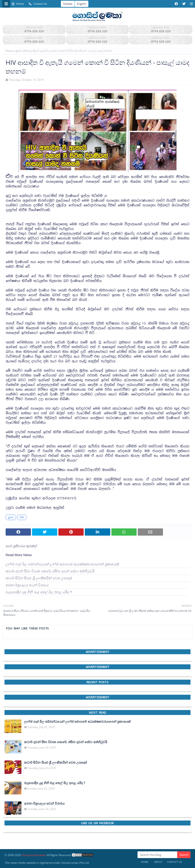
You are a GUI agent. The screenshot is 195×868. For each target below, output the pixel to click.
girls (18, 51)
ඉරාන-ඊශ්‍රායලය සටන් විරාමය (27, 585)
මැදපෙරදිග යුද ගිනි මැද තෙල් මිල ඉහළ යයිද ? (39, 592)
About (158, 862)
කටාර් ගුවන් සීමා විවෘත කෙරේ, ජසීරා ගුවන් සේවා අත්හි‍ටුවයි (50, 571)
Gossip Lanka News (34, 855)
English (82, 4)
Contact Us (38, 4)
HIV (22, 517)
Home (18, 4)
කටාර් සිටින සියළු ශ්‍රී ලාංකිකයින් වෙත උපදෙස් (39, 578)
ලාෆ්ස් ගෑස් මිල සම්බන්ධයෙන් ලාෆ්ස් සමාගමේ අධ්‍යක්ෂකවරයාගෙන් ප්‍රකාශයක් (62, 564)
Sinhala (68, 4)
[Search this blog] (157, 855)
